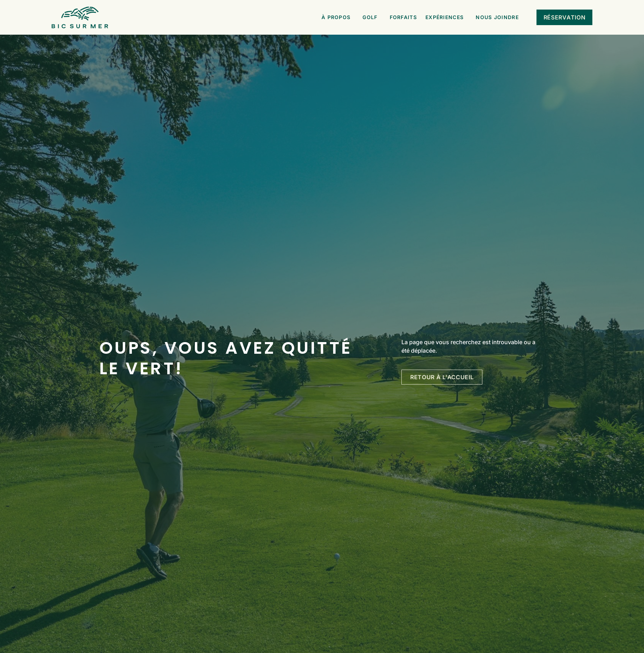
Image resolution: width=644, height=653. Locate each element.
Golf (372, 17)
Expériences (446, 17)
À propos (338, 17)
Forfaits (403, 17)
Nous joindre (499, 17)
